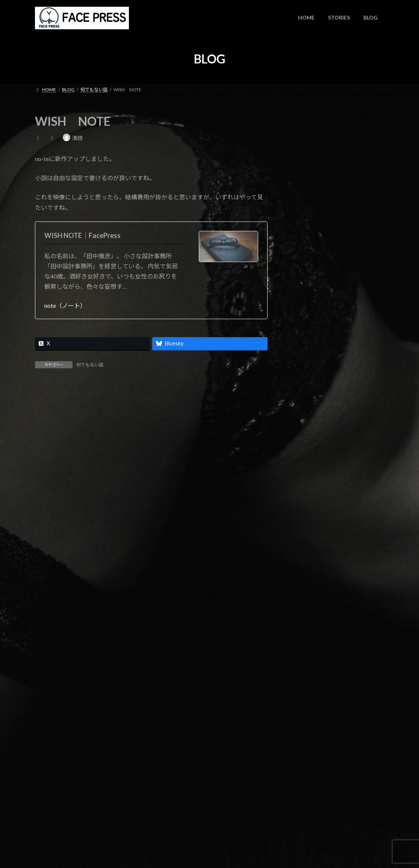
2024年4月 (305, 375)
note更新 (338, 209)
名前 (45, 521)
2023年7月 (305, 421)
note (333, 243)
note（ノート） (65, 305)
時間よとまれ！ (345, 141)
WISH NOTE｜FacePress (82, 235)
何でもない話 (90, 365)
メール (48, 560)
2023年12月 (306, 390)
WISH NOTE (344, 175)
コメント (51, 432)
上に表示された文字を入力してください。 (92, 689)
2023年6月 (305, 436)
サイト (44, 599)
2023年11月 (306, 405)
